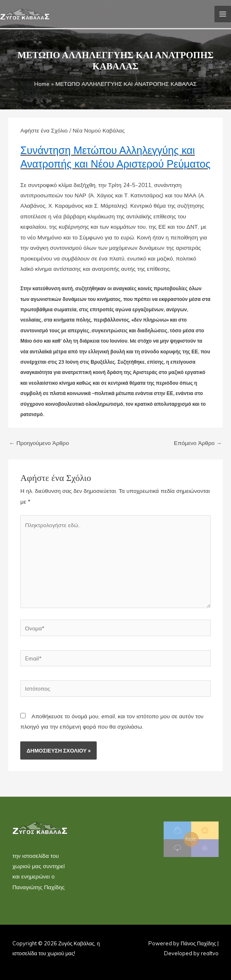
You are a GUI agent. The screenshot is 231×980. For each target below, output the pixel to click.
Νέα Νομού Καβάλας (99, 130)
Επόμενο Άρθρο (198, 443)
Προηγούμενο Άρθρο (39, 443)
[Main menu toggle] (223, 14)
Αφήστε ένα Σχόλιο (44, 130)
